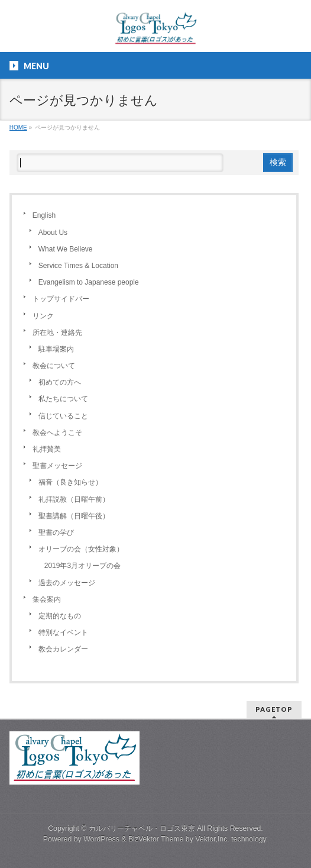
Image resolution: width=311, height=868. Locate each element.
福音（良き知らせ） (70, 482)
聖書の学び (56, 533)
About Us (53, 233)
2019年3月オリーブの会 (82, 566)
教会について (54, 366)
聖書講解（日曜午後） (74, 516)
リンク (43, 316)
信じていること (63, 416)
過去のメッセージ (67, 583)
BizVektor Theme (156, 839)
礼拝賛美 (47, 449)
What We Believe (66, 249)
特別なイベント (63, 633)
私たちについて (63, 399)
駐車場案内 (56, 349)
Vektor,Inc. (212, 839)
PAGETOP (274, 709)
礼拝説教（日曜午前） (74, 499)
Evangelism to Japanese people (89, 282)
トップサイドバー (61, 299)
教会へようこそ (57, 433)
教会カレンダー (63, 649)
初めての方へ (60, 382)
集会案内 (47, 599)
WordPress (101, 839)
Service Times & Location (78, 266)
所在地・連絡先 (57, 333)
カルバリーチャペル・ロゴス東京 (142, 828)
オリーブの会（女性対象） (81, 549)
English (44, 215)
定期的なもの (60, 616)
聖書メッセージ (57, 466)
